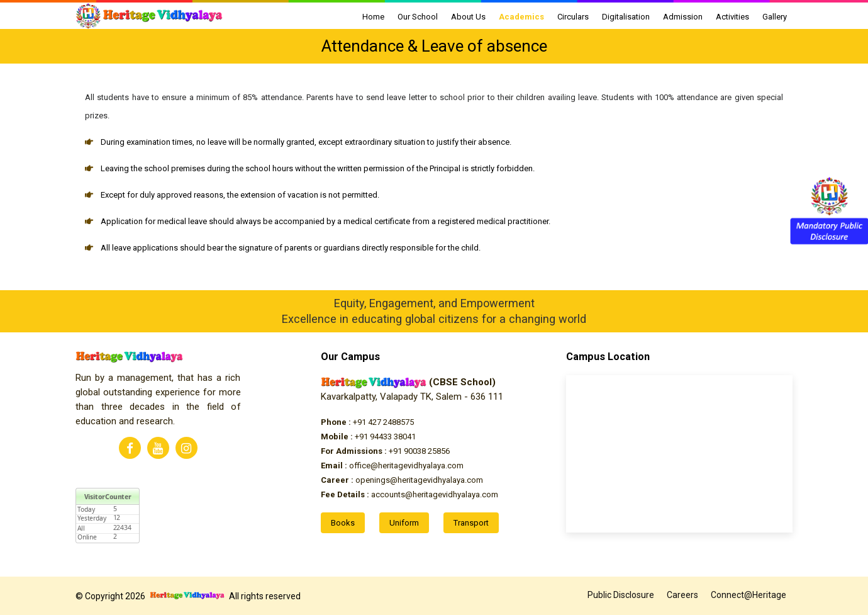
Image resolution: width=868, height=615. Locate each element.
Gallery (775, 17)
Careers (682, 595)
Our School (418, 17)
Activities (732, 17)
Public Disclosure (621, 595)
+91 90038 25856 (385, 451)
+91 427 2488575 (367, 422)
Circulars (573, 17)
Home (373, 17)
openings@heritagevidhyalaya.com (402, 480)
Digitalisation (626, 17)
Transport (471, 523)
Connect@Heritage (748, 595)
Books (343, 523)
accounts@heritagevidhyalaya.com (409, 494)
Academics (521, 17)
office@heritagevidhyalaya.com (392, 465)
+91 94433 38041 (368, 437)
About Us (468, 17)
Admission (683, 17)
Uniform (404, 523)
